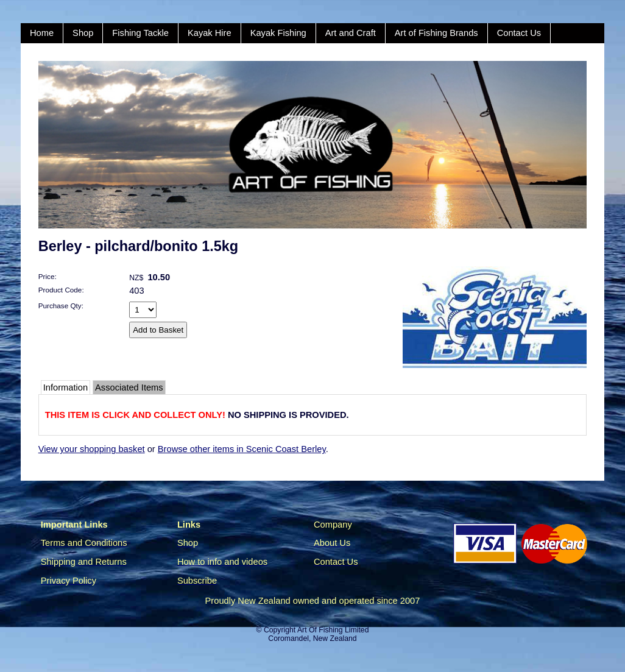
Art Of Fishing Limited (333, 630)
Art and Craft (351, 33)
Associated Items (129, 387)
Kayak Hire (210, 33)
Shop (83, 33)
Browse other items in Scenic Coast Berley (242, 449)
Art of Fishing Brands (436, 33)
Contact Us (519, 33)
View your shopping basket (92, 449)
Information (65, 387)
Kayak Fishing (278, 33)
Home (42, 33)
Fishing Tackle (140, 33)
